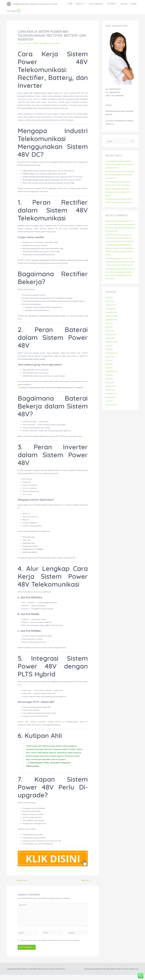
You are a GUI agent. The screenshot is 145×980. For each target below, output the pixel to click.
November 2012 (111, 410)
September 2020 (112, 377)
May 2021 (109, 369)
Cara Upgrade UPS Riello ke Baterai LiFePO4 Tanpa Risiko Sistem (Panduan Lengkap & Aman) (120, 167)
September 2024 (112, 347)
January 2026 (111, 314)
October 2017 (111, 395)
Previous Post (22, 882)
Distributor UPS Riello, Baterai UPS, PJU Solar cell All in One (50, 5)
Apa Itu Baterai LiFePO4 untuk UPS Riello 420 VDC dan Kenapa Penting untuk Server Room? (119, 177)
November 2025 (112, 321)
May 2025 (109, 329)
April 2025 (109, 332)
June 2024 (109, 355)
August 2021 (110, 362)
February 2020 (111, 392)
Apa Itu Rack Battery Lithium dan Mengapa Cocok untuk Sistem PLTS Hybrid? (119, 194)
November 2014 (111, 399)
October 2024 (111, 344)
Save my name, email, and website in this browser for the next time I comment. (50, 945)
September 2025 (112, 325)
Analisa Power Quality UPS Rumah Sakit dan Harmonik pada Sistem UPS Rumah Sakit (120, 230)
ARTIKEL (37, 45)
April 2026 (109, 303)
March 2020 (110, 388)
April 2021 (109, 373)
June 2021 (109, 366)
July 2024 (109, 351)
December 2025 (112, 318)
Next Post (85, 882)
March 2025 (110, 336)
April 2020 (109, 384)
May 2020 (109, 381)
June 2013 (109, 406)
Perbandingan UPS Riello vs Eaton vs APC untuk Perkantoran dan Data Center (119, 281)
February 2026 (111, 310)
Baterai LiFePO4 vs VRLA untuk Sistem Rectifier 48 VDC (120, 254)
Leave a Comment (25, 45)
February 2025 (111, 340)
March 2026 (110, 307)
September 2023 (112, 358)
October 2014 (111, 403)
